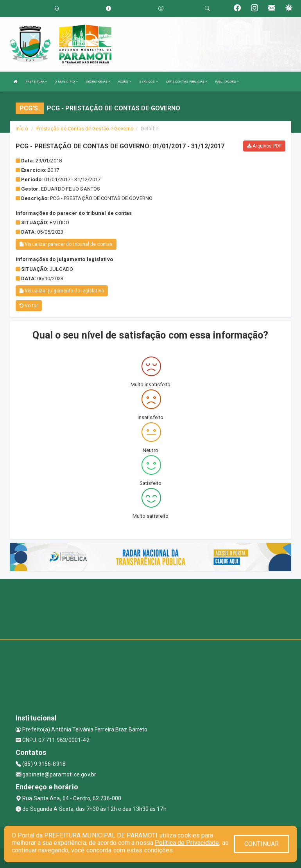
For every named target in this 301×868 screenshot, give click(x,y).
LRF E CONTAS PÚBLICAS (186, 82)
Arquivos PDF (264, 146)
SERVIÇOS (149, 82)
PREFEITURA (36, 82)
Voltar (29, 306)
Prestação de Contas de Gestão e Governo (85, 129)
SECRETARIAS (98, 82)
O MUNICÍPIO (66, 82)
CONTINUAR (262, 844)
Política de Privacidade (187, 843)
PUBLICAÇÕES (227, 82)
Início (22, 129)
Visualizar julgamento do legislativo (62, 291)
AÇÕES (125, 82)
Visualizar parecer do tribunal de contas (66, 244)
